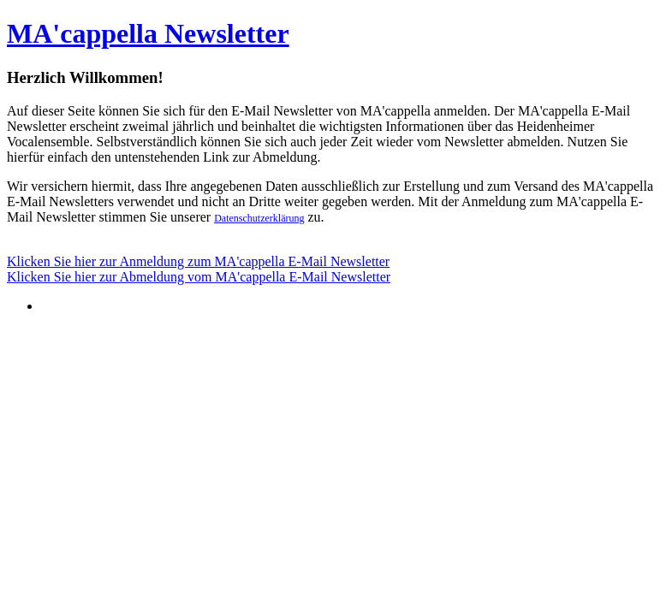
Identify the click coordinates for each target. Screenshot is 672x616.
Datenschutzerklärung (259, 218)
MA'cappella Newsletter (148, 33)
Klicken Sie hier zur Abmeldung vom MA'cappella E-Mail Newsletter (199, 277)
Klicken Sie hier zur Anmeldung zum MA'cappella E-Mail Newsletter (198, 261)
